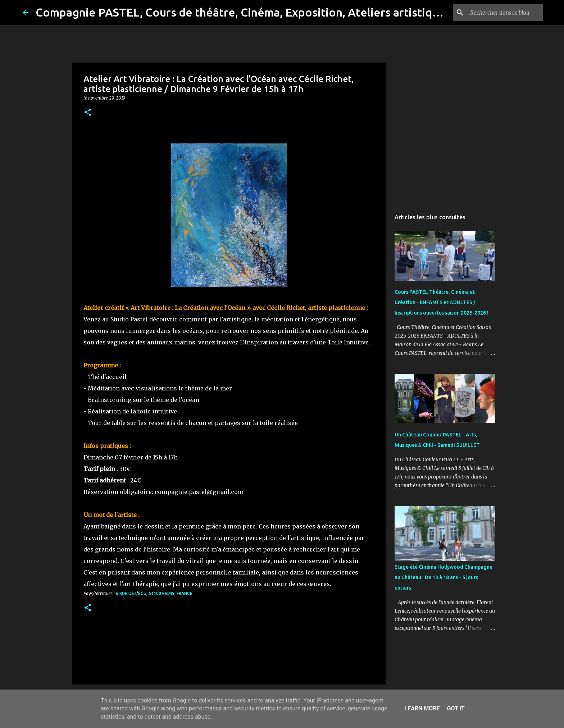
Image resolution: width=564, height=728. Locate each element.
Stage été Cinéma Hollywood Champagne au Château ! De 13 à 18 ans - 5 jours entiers (444, 577)
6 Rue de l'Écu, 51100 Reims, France (154, 593)
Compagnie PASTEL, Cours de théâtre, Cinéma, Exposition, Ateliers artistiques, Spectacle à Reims (294, 12)
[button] (88, 113)
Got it (456, 708)
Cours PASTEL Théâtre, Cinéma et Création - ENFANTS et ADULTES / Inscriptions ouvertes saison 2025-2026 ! (442, 302)
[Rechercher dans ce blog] (505, 13)
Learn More (422, 708)
